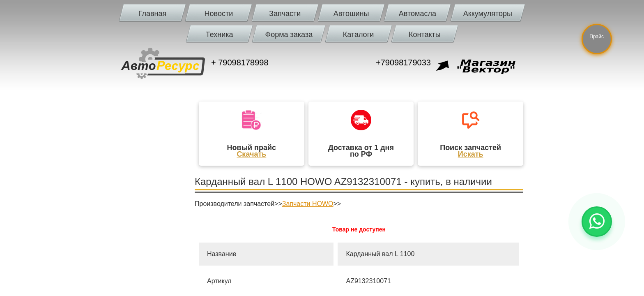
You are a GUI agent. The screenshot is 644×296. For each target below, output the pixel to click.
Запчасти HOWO (308, 204)
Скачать (251, 154)
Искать (471, 154)
